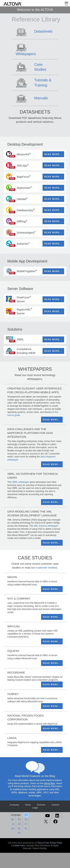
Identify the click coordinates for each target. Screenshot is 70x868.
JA (13, 824)
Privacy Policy (56, 843)
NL (19, 829)
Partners (41, 805)
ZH (20, 824)
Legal (35, 808)
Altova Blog (49, 783)
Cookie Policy (19, 845)
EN (26, 815)
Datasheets (43, 31)
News (28, 805)
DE (13, 819)
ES (26, 819)
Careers (55, 805)
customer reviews (47, 568)
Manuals (41, 98)
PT (19, 833)
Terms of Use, (44, 843)
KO (13, 829)
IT (26, 824)
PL (26, 829)
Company (14, 805)
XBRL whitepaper (21, 482)
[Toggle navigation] (66, 4)
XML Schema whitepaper (46, 526)
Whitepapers (26, 54)
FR (19, 819)
